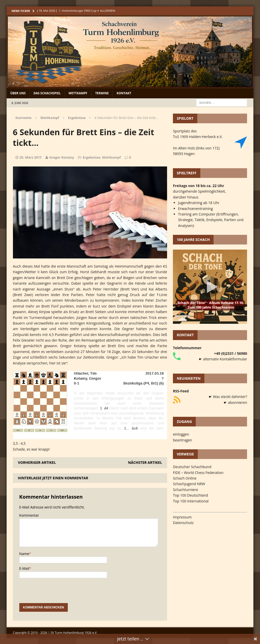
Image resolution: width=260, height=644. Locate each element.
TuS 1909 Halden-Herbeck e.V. (198, 137)
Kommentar (29, 515)
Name (24, 554)
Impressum (182, 517)
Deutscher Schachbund (192, 467)
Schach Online (185, 478)
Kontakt (124, 93)
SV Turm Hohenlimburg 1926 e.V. (74, 633)
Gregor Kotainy (62, 157)
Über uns (18, 93)
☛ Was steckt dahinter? (228, 397)
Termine (102, 93)
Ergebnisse (92, 157)
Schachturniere (185, 490)
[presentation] (58, 593)
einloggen (181, 434)
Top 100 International (191, 501)
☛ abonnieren (235, 402)
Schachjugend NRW (189, 484)
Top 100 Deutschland (190, 495)
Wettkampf (78, 93)
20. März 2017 (31, 157)
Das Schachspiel (47, 93)
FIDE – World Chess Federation (198, 473)
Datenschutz (183, 523)
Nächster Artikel (145, 462)
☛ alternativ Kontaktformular (223, 359)
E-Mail (24, 568)
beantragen (182, 440)
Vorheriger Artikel (37, 462)
